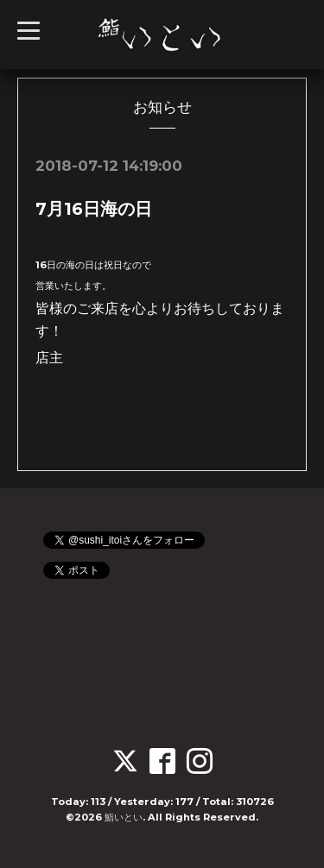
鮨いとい (124, 817)
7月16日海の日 (94, 209)
